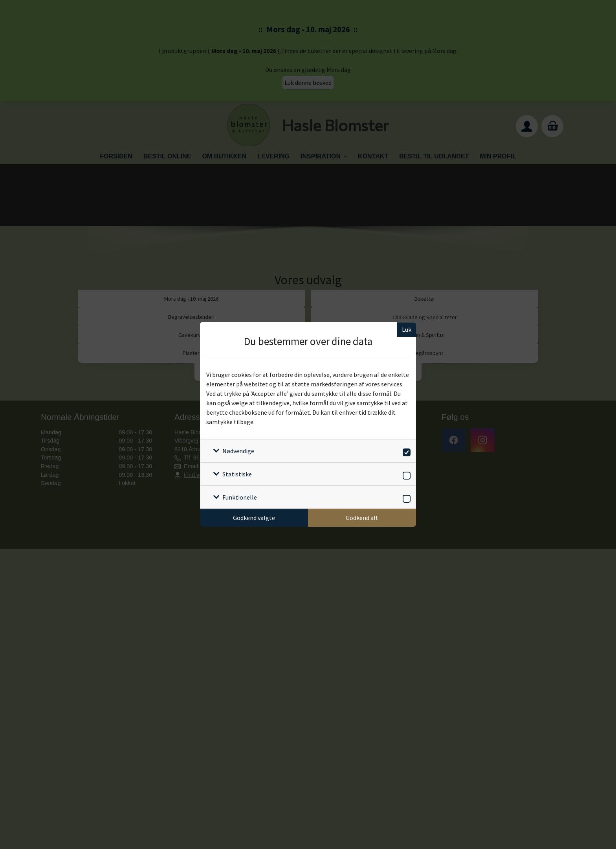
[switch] (405, 451)
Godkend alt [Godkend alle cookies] (362, 518)
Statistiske (237, 474)
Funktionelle (240, 497)
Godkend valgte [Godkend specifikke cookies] (254, 518)
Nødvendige (238, 451)
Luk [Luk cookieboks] (407, 329)
